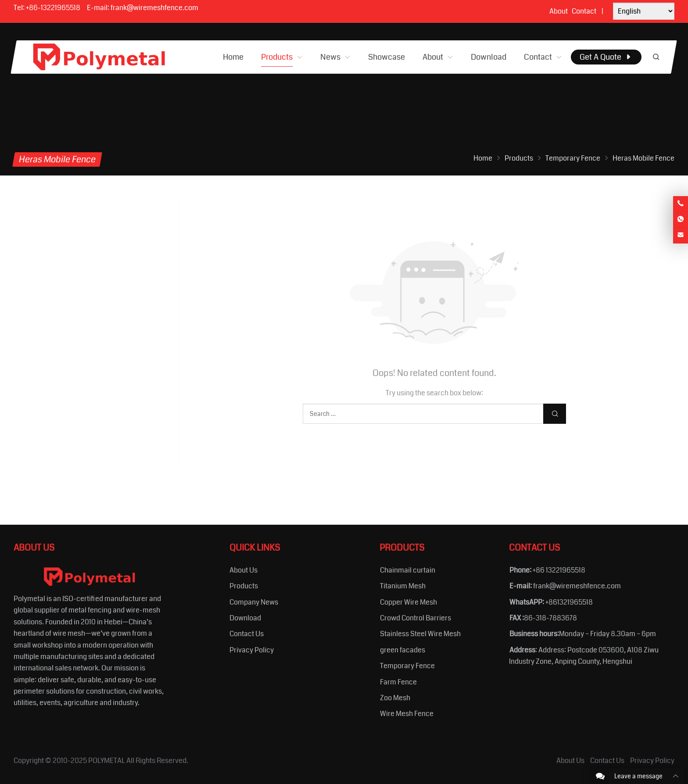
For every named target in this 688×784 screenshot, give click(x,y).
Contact (584, 11)
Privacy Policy (252, 650)
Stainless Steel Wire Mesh (420, 634)
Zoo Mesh (395, 698)
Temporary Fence (407, 666)
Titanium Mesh (403, 586)
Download (245, 618)
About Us (244, 570)
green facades (403, 650)
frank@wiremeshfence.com (154, 8)
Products (244, 586)
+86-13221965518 (53, 8)
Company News (254, 602)
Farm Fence (398, 682)
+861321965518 (569, 602)
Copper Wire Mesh (408, 602)
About (559, 11)
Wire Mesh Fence (407, 714)
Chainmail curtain (408, 570)
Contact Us (247, 634)
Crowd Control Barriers (416, 618)
